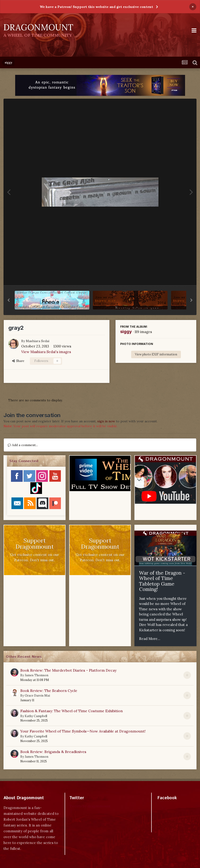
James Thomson (37, 675)
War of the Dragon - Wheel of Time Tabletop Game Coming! (162, 581)
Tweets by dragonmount (90, 806)
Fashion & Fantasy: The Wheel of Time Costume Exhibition (72, 711)
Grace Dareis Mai (37, 696)
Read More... (150, 639)
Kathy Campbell (36, 716)
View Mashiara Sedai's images (46, 352)
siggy (126, 332)
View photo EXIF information (156, 354)
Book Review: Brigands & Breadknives (53, 752)
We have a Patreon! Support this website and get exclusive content (96, 7)
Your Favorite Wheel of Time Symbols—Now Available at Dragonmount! (83, 731)
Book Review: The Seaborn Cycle (49, 691)
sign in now (106, 421)
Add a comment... (23, 445)
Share (18, 361)
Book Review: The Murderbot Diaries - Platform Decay (68, 670)
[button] (9, 300)
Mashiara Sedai (38, 341)
